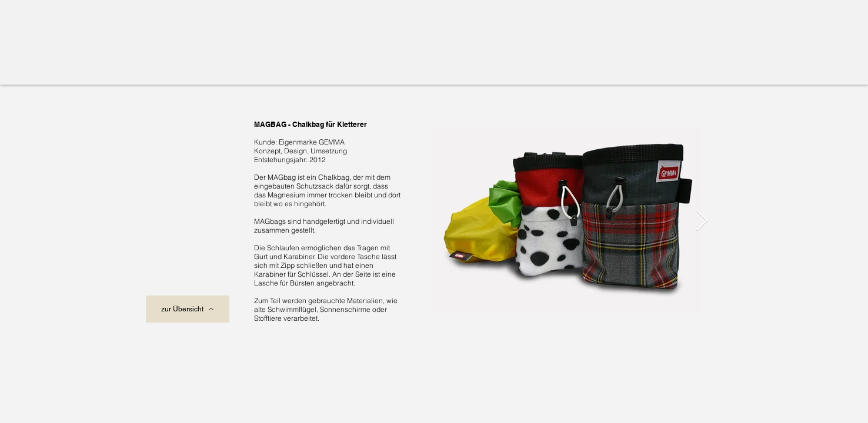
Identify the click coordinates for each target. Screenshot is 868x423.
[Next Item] (702, 221)
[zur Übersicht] (188, 309)
